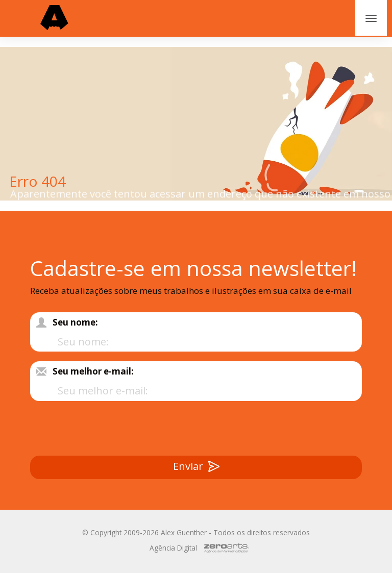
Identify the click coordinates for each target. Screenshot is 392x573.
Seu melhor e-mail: (93, 371)
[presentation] (284, 431)
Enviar (196, 468)
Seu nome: (75, 322)
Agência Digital (173, 548)
